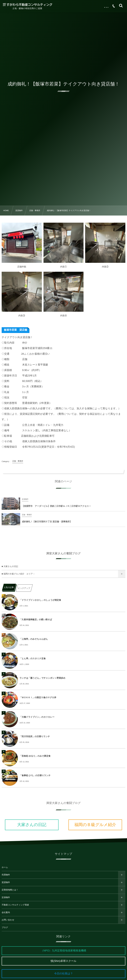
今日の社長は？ (64, 974)
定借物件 (6, 897)
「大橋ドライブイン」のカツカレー (37, 717)
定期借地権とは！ (10, 890)
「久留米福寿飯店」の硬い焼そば (36, 619)
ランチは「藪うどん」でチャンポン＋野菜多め (42, 678)
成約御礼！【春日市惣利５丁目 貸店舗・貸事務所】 (47, 524)
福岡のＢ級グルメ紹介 (95, 825)
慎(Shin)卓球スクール (63, 961)
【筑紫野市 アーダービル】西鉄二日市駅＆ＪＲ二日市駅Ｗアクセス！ (56, 508)
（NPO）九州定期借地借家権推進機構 (64, 951)
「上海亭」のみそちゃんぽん (34, 639)
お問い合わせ (8, 920)
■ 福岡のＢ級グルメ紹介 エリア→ (18, 574)
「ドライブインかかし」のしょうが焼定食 (40, 600)
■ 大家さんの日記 (10, 566)
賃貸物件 (6, 882)
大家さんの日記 (32, 825)
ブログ (5, 927)
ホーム (5, 867)
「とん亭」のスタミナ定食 (33, 658)
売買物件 (6, 875)
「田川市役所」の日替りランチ (35, 736)
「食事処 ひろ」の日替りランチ (35, 775)
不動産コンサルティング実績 (15, 905)
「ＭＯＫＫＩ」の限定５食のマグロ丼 (38, 697)
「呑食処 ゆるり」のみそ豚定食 (35, 756)
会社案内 (6, 912)
